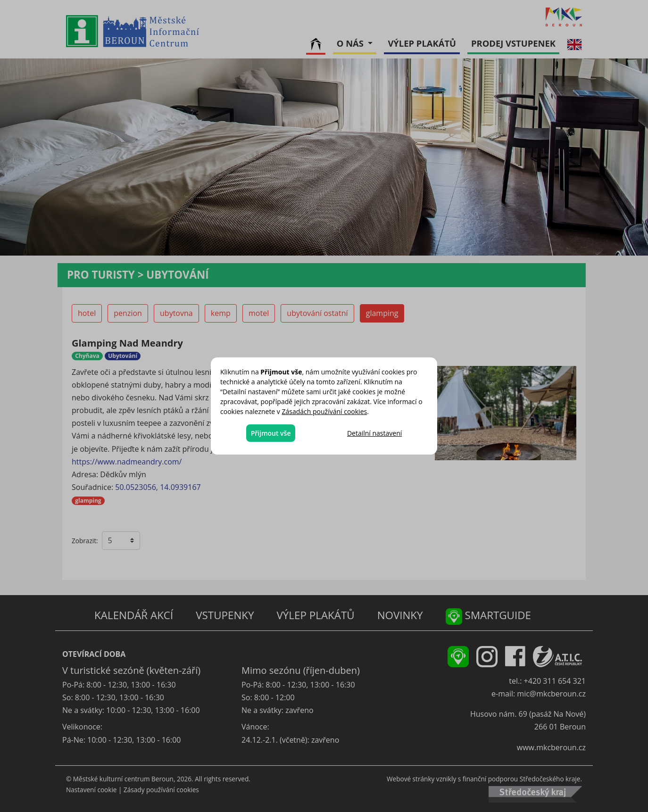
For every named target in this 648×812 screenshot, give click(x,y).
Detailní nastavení (374, 433)
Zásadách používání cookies (325, 411)
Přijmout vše (271, 433)
